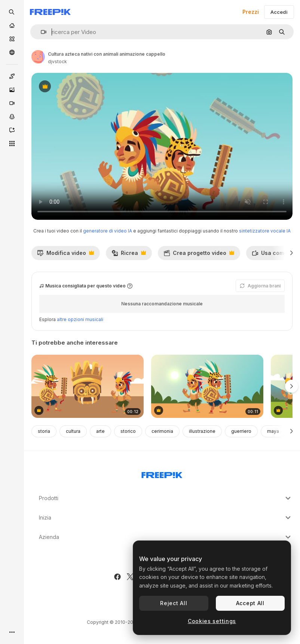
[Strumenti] (12, 144)
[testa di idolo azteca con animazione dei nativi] (88, 386)
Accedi (279, 12)
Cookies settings (212, 621)
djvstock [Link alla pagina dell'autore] (57, 61)
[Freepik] (50, 12)
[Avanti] (292, 253)
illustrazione (202, 431)
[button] (41, 32)
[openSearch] (12, 12)
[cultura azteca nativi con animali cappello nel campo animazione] (207, 386)
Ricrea (129, 255)
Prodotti (166, 498)
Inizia (166, 518)
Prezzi (251, 12)
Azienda (166, 537)
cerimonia (162, 431)
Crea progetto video (199, 255)
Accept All (250, 603)
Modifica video (65, 255)
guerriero (241, 431)
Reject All (174, 603)
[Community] (12, 52)
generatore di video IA (108, 231)
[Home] (12, 25)
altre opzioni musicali (80, 319)
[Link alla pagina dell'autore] (38, 57)
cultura (73, 431)
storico (128, 431)
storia (44, 431)
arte (100, 431)
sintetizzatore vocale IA (265, 231)
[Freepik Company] (162, 474)
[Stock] (12, 39)
